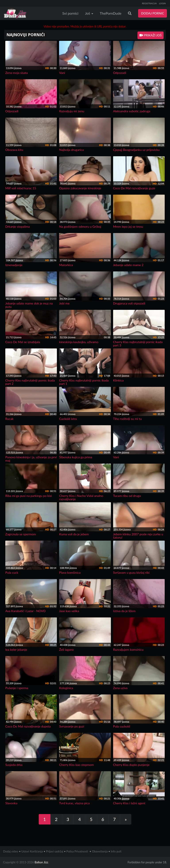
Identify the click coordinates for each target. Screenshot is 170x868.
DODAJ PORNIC (153, 13)
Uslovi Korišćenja (32, 851)
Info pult (116, 851)
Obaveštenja (100, 851)
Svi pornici (71, 13)
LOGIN (162, 3)
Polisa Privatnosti (77, 851)
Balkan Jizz (41, 862)
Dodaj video (11, 851)
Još (89, 13)
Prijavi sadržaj (55, 851)
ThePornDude (111, 13)
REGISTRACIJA (149, 3)
